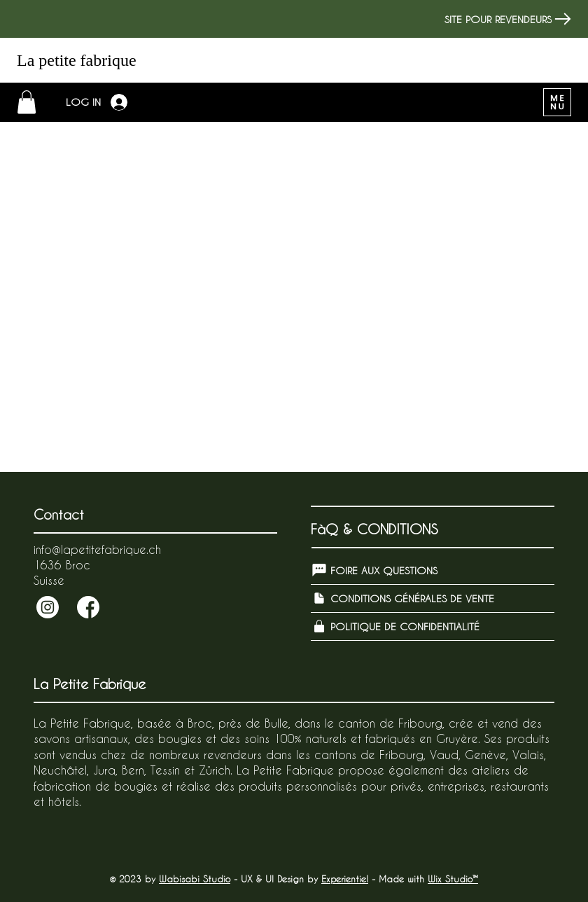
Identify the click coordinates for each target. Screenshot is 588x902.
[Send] (48, 607)
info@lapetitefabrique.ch (97, 549)
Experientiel (345, 879)
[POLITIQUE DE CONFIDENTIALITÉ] (433, 627)
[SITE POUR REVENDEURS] (505, 19)
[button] (27, 102)
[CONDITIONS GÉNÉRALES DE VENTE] (433, 599)
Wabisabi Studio (195, 879)
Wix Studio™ (453, 879)
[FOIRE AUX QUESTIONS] (433, 571)
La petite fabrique (77, 60)
